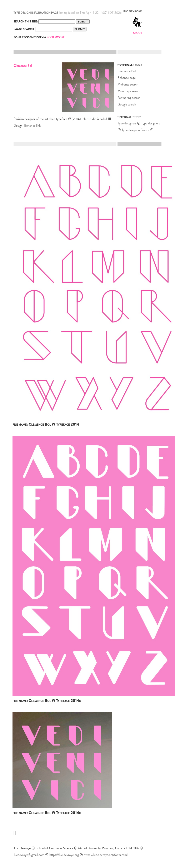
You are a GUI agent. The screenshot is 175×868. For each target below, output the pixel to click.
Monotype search (129, 91)
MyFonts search (128, 84)
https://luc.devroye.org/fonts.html (106, 855)
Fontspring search (129, 98)
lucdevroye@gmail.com (29, 855)
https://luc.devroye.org (64, 855)
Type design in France (136, 130)
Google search (127, 104)
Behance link (32, 126)
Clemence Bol (127, 71)
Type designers (127, 123)
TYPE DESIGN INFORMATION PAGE (36, 13)
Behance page (127, 78)
